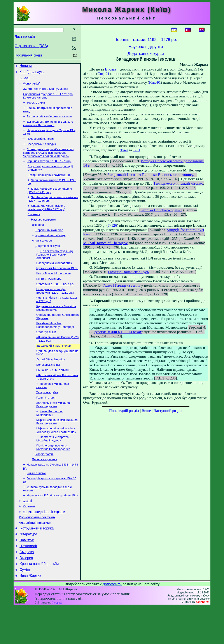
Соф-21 (104, 74)
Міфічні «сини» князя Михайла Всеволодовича (57, 446)
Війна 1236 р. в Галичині (53, 391)
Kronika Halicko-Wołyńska (162, 210)
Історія (25, 80)
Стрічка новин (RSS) (31, 46)
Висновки (34, 225)
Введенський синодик (41, 151)
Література (28, 567)
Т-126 (112, 225)
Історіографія (44, 480)
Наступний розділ (168, 411)
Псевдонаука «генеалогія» (54, 277)
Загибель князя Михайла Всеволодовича (53, 428)
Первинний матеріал (49, 242)
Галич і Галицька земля (121, 285)
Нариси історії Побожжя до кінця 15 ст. (53, 524)
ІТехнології (28, 580)
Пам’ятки (27, 574)
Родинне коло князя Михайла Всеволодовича (56, 325)
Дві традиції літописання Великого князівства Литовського (48, 129)
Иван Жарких (30, 613)
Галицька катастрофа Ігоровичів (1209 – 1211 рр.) (55, 307)
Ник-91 (155, 82)
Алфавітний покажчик (35, 554)
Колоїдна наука (32, 73)
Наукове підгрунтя (43, 230)
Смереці (57, 640)
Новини (26, 66)
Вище (146, 411)
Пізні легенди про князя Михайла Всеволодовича (53, 473)
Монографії (31, 86)
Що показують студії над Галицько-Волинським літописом (55, 268)
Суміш (25, 607)
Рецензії (29, 536)
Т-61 (137, 150)
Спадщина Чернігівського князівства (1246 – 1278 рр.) (46, 218)
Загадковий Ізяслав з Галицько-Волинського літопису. (151, 175)
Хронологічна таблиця (50, 248)
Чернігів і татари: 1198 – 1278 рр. (49, 168)
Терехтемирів (36, 107)
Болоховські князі (48, 385)
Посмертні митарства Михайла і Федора (52, 464)
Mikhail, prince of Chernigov (105, 243)
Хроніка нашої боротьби (39, 600)
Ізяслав (111, 69)
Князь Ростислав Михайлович (49, 437)
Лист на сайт (25, 36)
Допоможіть (112, 622)
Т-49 (124, 150)
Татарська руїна (47, 415)
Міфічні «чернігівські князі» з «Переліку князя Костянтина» (56, 455)
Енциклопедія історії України (44, 542)
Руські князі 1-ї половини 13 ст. (57, 283)
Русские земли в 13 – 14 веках (118, 332)
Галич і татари (46, 420)
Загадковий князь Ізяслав (53, 365)
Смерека (27, 587)
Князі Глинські (36, 500)
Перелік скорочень (45, 486)
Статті (27, 530)
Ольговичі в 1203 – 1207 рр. (55, 300)
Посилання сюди (28, 55)
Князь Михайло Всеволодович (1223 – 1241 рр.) (50, 200)
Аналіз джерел (42, 253)
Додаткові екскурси (48, 259)
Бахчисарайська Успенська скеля (49, 121)
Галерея (26, 594)
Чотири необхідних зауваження (49, 183)
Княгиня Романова (49, 294)
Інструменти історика (37, 561)
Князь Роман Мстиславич (53, 288)
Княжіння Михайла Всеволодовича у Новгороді (55, 343)
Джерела (38, 236)
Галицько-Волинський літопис (178, 183)
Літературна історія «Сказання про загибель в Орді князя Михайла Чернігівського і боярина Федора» (48, 160)
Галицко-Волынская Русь (128, 272)
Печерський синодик (40, 145)
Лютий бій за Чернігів (51, 380)
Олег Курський (46, 350)
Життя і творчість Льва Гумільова (46, 92)
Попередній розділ (124, 411)
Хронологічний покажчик (37, 548)
